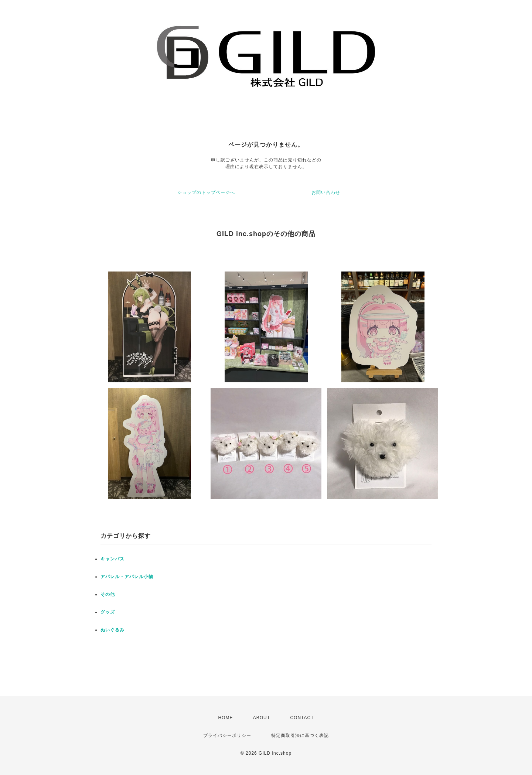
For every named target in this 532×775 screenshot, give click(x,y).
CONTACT (302, 718)
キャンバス (112, 559)
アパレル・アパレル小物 (127, 577)
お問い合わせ (326, 192)
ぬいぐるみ (112, 630)
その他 (108, 594)
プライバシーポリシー (227, 735)
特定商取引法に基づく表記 (300, 735)
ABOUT (262, 718)
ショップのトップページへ (206, 192)
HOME (225, 718)
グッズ (108, 612)
